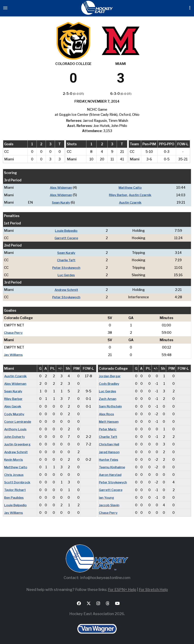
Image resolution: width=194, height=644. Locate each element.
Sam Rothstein (111, 406)
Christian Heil (110, 443)
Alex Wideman (60, 187)
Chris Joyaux (14, 474)
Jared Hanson (110, 451)
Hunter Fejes (109, 459)
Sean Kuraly (60, 202)
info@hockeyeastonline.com (105, 577)
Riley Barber (118, 195)
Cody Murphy (15, 413)
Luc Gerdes (67, 275)
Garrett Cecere (67, 238)
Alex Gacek (13, 406)
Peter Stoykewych (67, 267)
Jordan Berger (110, 375)
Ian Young (107, 496)
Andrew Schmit (67, 289)
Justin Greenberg (18, 443)
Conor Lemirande (18, 421)
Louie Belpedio (67, 230)
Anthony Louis (16, 428)
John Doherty (15, 436)
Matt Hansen (110, 421)
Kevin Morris (14, 459)
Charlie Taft (67, 260)
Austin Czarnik (141, 195)
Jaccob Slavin (110, 504)
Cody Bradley (110, 383)
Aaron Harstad (111, 474)
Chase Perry (14, 332)
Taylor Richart (15, 489)
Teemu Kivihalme (113, 466)
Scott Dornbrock (18, 481)
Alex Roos (107, 413)
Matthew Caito (130, 187)
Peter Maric (108, 428)
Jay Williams (14, 354)
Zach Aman (108, 398)
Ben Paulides (15, 496)
